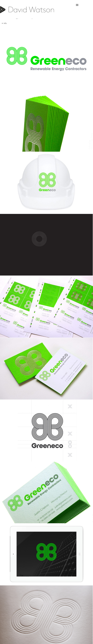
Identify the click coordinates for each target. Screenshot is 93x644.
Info (5, 23)
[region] (46, 59)
